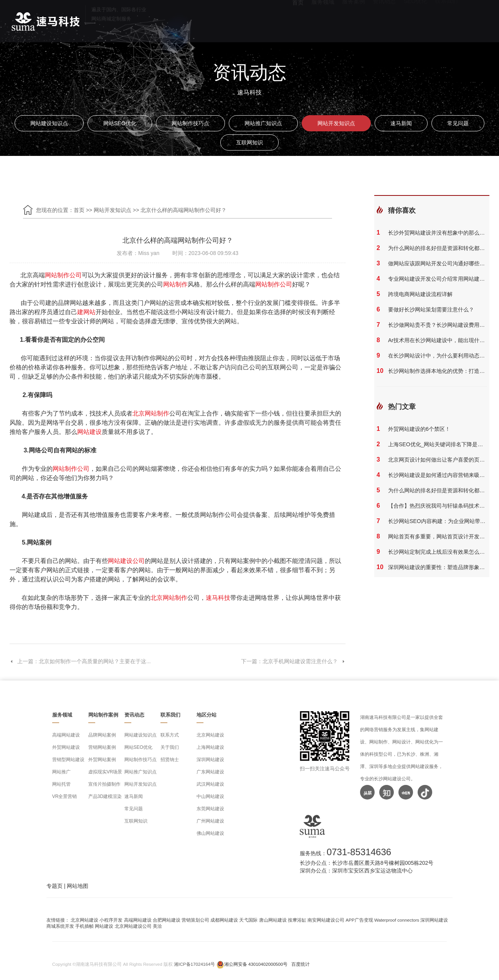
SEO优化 (415, 19)
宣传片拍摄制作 (104, 784)
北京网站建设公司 (133, 926)
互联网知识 (249, 142)
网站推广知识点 (263, 123)
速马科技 (218, 598)
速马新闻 (401, 123)
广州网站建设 (210, 821)
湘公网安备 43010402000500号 (256, 964)
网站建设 (89, 432)
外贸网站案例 (102, 760)
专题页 (55, 886)
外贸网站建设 (66, 747)
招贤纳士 (170, 760)
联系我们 (446, 19)
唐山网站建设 (273, 920)
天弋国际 (248, 920)
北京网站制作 (151, 413)
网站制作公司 (63, 275)
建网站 (86, 312)
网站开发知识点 (336, 123)
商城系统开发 (60, 926)
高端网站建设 (66, 735)
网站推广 (61, 772)
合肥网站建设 (167, 920)
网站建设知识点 (49, 123)
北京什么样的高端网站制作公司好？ (183, 210)
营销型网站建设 (68, 760)
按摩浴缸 (297, 920)
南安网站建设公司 (326, 920)
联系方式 (170, 735)
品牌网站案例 (102, 735)
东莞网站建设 (210, 809)
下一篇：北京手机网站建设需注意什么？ (293, 661)
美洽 (157, 926)
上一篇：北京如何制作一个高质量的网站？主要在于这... (80, 661)
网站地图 (78, 886)
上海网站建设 (210, 747)
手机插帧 (84, 926)
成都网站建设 (224, 920)
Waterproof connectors (397, 920)
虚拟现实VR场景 (105, 772)
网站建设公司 (126, 561)
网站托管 (61, 784)
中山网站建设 (210, 796)
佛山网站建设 (210, 833)
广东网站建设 (210, 772)
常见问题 (458, 123)
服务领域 (323, 19)
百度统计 (301, 964)
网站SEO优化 (120, 123)
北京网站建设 (210, 735)
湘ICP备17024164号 (194, 964)
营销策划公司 (195, 920)
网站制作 (175, 284)
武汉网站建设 (210, 784)
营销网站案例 (102, 747)
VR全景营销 (65, 796)
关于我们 (170, 747)
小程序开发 (111, 920)
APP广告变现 (359, 920)
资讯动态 (384, 19)
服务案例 (354, 19)
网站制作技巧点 (190, 123)
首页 (298, 19)
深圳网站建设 (210, 760)
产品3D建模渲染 (105, 796)
